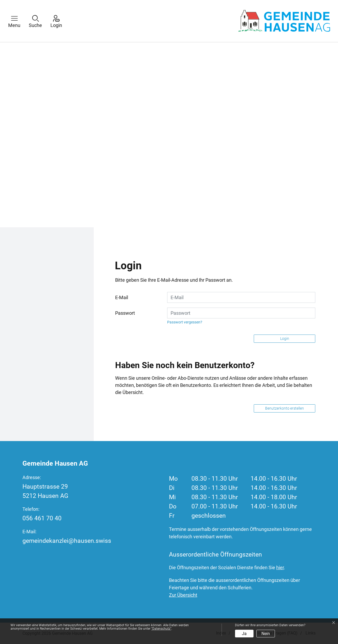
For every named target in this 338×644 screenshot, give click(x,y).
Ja (244, 634)
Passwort (125, 313)
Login (285, 339)
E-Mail (122, 297)
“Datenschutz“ (161, 629)
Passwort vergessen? (185, 322)
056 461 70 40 (42, 518)
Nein (266, 634)
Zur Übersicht (183, 595)
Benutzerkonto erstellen (285, 408)
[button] (18, 21)
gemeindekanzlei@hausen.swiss (67, 541)
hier (280, 567)
